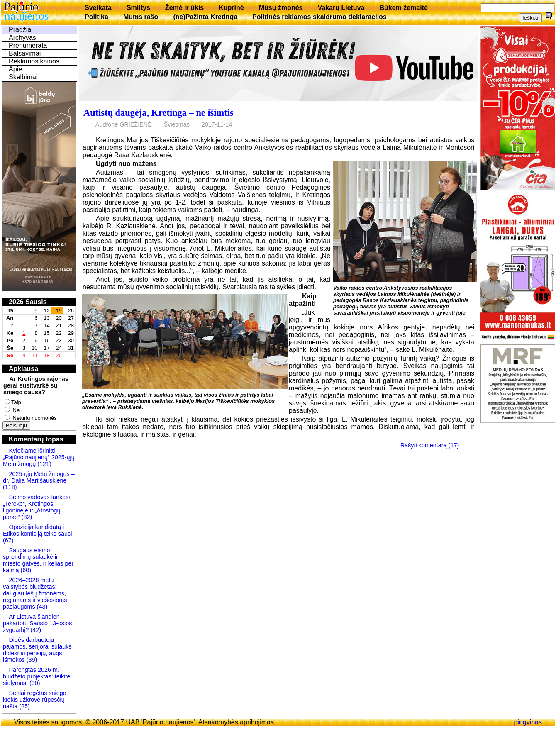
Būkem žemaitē (404, 8)
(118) (10, 487)
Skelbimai (23, 77)
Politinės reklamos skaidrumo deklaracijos (319, 17)
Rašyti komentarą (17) (430, 445)
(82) (27, 517)
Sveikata (98, 8)
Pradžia (20, 30)
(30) (34, 683)
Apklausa (23, 369)
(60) (25, 570)
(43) (41, 607)
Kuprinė (231, 8)
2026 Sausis (28, 302)
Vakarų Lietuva (341, 8)
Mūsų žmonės (281, 8)
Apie (15, 69)
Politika (96, 17)
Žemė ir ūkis (184, 8)
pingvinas (528, 722)
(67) (8, 540)
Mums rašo (141, 17)
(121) (44, 464)
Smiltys (138, 8)
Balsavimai (25, 53)
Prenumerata (28, 45)
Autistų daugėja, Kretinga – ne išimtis (159, 113)
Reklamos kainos (34, 61)
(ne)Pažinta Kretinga (205, 17)
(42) (35, 630)
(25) (24, 706)
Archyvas (22, 38)
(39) (31, 660)
